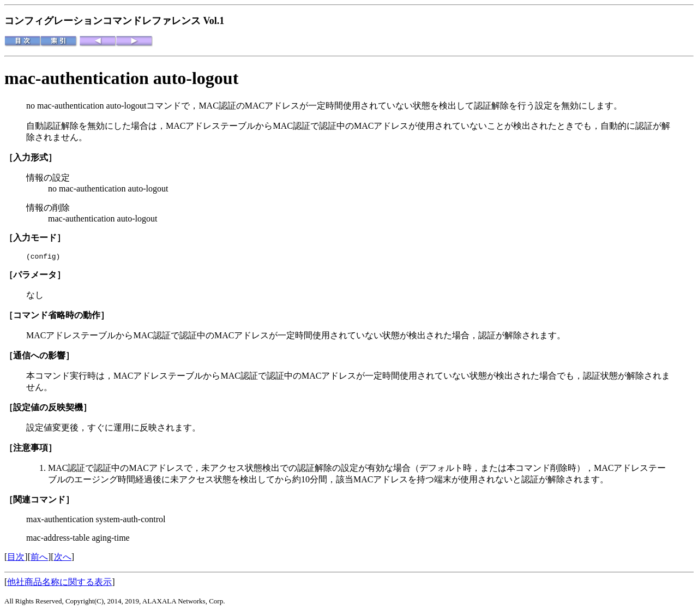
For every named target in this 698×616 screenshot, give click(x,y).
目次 (16, 558)
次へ (63, 558)
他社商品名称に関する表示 (59, 584)
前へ (39, 558)
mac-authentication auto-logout (121, 78)
